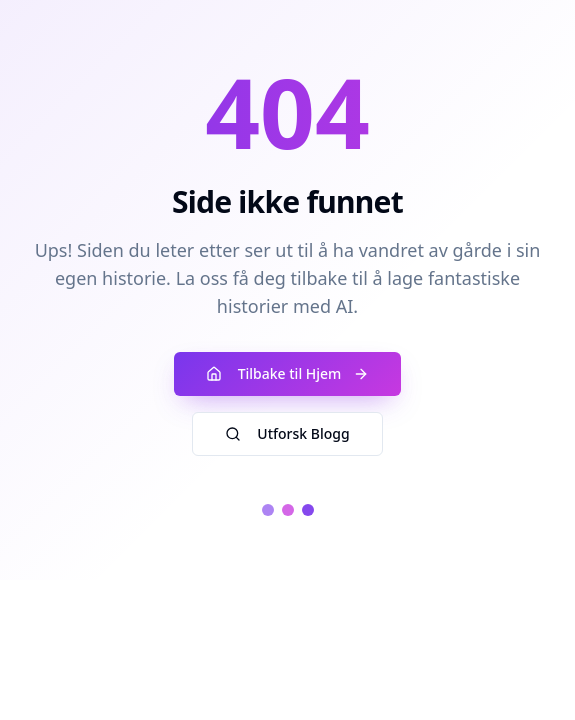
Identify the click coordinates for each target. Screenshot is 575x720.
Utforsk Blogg (287, 433)
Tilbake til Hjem (288, 373)
